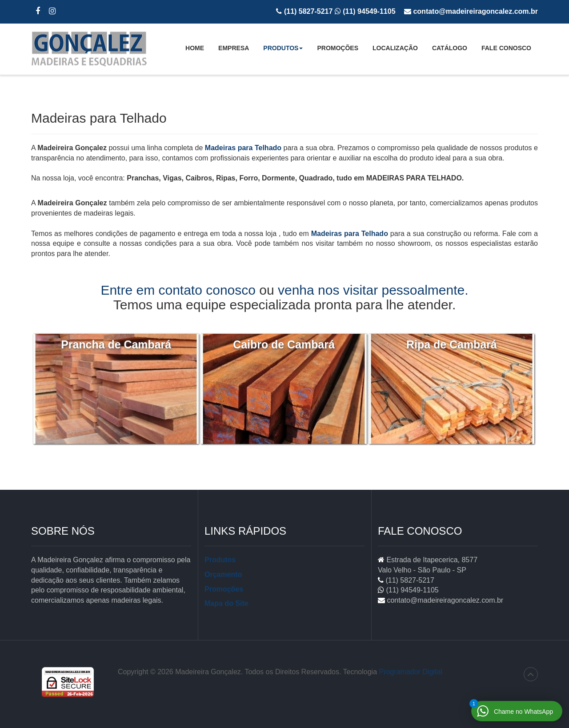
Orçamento (223, 574)
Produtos (283, 51)
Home (195, 48)
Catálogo (450, 48)
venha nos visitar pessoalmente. (373, 290)
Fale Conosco (506, 48)
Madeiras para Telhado (243, 148)
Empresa (234, 48)
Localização (395, 48)
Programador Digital (411, 672)
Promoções (338, 48)
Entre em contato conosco (178, 290)
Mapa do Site (226, 603)
